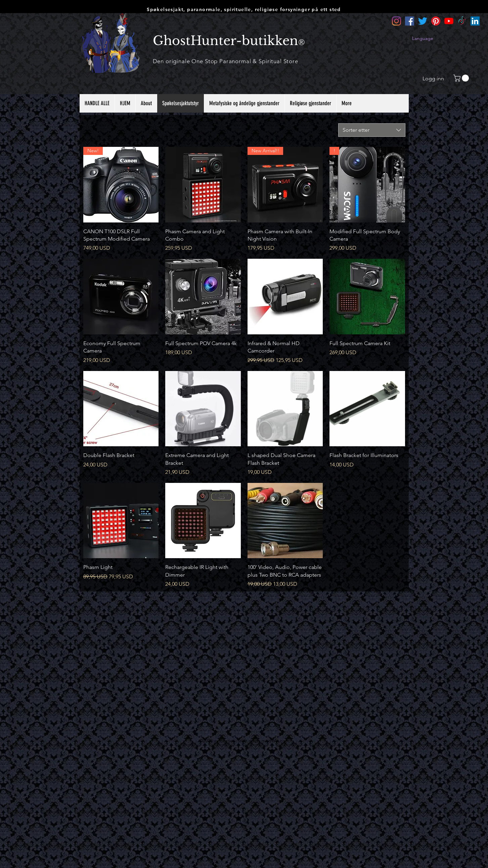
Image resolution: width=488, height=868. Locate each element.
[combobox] (372, 130)
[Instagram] (396, 21)
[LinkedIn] (475, 21)
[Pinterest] (436, 21)
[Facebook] (410, 21)
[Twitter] (423, 21)
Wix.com (280, 741)
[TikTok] (462, 21)
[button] (462, 78)
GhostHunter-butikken (226, 41)
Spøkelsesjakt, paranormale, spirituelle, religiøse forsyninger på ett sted (244, 9)
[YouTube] (449, 21)
